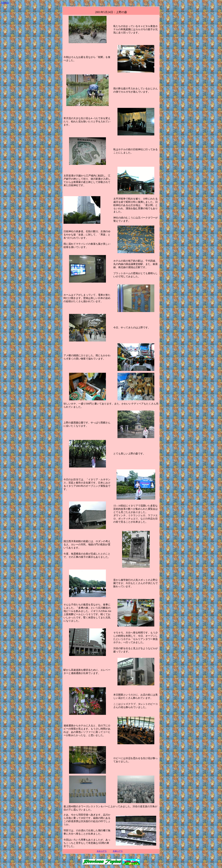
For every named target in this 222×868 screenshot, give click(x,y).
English (5, 3)
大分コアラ (102, 851)
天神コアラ (118, 851)
